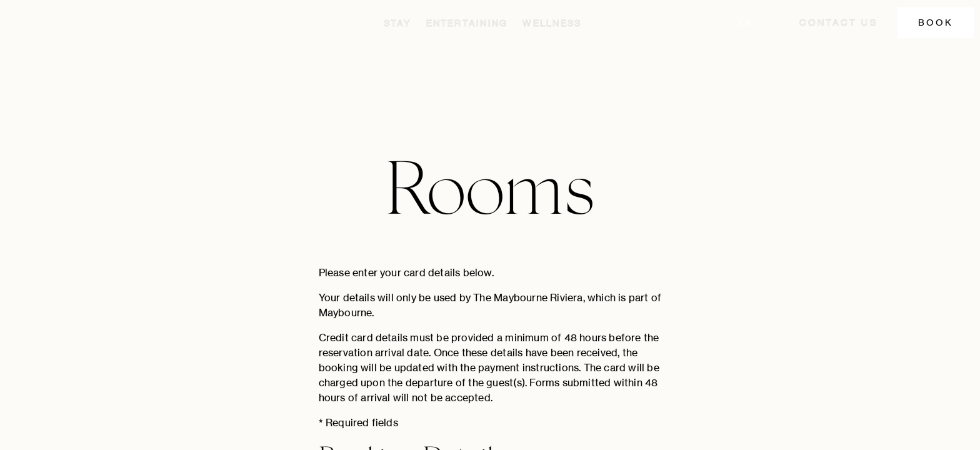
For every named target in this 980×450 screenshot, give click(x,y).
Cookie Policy (899, 433)
